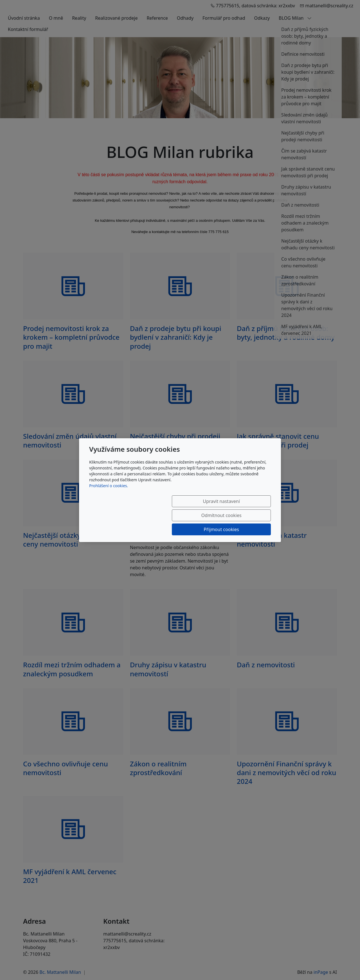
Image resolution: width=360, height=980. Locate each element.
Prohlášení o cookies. (109, 500)
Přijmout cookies (244, 515)
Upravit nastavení (131, 515)
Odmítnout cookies (188, 515)
